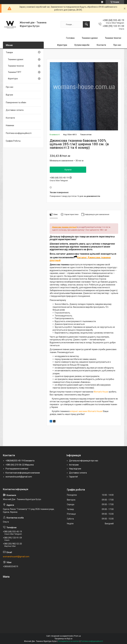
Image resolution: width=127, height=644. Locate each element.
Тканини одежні (90, 38)
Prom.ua (77, 636)
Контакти (101, 45)
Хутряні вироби (82, 45)
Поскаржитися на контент (69, 641)
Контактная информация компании (23, 473)
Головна (70, 38)
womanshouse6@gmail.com (19, 477)
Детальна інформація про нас (84, 461)
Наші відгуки (75, 469)
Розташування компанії (17, 469)
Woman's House (101, 392)
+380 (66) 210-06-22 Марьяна (20, 465)
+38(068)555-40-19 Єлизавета (20, 461)
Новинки (10, 125)
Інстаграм (74, 465)
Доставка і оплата (15, 110)
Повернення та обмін (16, 102)
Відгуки (9, 95)
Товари (9, 52)
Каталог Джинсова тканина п (80, 259)
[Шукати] (86, 24)
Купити (68, 170)
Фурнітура (62, 45)
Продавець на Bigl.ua (63, 639)
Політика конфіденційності (19, 133)
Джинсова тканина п (61, 227)
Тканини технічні (113, 38)
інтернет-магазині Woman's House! (86, 411)
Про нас (117, 45)
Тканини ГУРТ (15, 72)
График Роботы (13, 141)
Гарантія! (73, 477)
